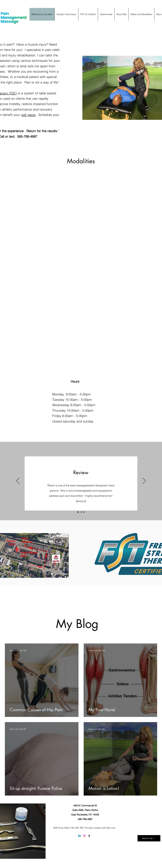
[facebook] (89, 836)
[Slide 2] (81, 512)
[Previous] (18, 481)
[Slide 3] (84, 512)
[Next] (144, 481)
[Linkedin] (79, 836)
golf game (28, 115)
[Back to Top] (149, 838)
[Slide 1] (78, 512)
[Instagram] (84, 836)
